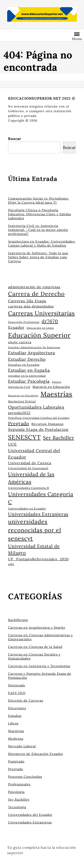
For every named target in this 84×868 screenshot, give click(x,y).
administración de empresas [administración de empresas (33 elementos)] (34, 287)
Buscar (15, 139)
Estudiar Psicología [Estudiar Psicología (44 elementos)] (29, 381)
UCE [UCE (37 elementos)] (12, 444)
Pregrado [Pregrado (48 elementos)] (19, 423)
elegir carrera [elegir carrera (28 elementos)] (20, 342)
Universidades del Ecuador (30, 815)
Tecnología (17, 807)
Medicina (16, 739)
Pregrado (16, 769)
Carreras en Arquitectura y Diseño (37, 627)
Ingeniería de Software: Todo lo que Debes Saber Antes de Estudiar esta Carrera (38, 257)
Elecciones (17, 708)
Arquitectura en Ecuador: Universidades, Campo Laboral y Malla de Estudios (42, 243)
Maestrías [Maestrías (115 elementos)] (56, 394)
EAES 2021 (17, 693)
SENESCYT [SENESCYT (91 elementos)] (24, 437)
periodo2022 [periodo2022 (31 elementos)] (19, 413)
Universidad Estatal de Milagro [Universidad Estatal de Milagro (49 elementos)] (34, 550)
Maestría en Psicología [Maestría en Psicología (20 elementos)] (23, 395)
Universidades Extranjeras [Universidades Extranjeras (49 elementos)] (38, 514)
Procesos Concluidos (25, 777)
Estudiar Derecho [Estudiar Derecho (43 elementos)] (27, 359)
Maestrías (16, 731)
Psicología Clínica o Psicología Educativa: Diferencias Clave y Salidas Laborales (40, 214)
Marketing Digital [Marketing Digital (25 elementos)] (22, 401)
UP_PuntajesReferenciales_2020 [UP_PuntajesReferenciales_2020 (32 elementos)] (38, 559)
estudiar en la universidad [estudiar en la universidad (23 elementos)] (27, 376)
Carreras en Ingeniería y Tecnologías (39, 666)
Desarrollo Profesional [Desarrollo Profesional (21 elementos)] (24, 322)
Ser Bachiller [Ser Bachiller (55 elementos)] (59, 438)
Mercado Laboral (22, 746)
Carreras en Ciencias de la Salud (35, 647)
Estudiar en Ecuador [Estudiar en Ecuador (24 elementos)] (24, 365)
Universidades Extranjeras (30, 822)
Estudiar (15, 716)
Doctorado (17, 685)
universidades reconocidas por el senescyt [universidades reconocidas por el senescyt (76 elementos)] (35, 530)
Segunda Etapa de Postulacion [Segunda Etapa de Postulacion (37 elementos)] (38, 430)
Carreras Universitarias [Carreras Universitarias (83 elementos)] (41, 313)
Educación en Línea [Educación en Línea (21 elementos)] (40, 328)
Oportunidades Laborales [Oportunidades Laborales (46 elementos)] (36, 407)
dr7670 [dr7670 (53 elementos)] (50, 321)
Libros (13, 723)
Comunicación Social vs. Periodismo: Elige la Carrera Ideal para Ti (39, 200)
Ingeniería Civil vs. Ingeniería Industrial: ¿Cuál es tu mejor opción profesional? (38, 230)
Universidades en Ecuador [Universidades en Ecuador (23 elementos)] (27, 508)
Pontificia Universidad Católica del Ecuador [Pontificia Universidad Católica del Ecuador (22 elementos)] (39, 418)
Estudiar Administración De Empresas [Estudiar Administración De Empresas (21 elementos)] (34, 347)
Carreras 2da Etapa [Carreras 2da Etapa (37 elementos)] (27, 301)
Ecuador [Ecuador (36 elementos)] (16, 327)
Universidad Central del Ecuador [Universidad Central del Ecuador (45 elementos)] (34, 454)
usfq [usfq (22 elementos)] (11, 564)
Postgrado (16, 761)
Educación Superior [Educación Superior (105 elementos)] (39, 335)
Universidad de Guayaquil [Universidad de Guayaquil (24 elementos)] (28, 468)
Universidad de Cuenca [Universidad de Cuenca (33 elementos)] (30, 463)
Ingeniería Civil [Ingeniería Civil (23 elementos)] (19, 387)
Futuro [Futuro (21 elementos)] (57, 382)
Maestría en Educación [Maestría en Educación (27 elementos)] (51, 387)
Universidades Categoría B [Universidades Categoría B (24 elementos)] (29, 488)
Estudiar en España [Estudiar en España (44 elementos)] (29, 370)
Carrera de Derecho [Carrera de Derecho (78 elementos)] (36, 294)
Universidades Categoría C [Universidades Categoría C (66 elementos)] (41, 498)
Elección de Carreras (26, 700)
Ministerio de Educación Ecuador (36, 754)
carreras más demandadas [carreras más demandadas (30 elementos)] (31, 306)
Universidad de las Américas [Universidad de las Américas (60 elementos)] (31, 478)
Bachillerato (18, 620)
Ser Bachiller (19, 799)
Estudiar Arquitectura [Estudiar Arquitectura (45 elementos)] (32, 353)
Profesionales (19, 784)
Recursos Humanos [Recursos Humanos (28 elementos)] (47, 424)
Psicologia (16, 792)
